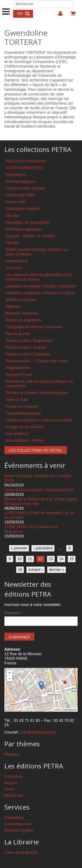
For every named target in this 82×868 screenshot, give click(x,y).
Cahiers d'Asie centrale (25, 188)
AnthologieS (16, 175)
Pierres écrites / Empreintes (29, 341)
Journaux (13, 268)
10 (20, 559)
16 (20, 570)
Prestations (14, 818)
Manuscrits (14, 796)
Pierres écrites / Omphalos (28, 354)
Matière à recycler (21, 300)
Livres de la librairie (21, 852)
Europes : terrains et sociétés (30, 236)
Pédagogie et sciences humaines (34, 327)
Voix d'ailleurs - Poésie (25, 440)
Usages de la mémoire (25, 427)
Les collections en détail (36, 450)
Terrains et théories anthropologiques (37, 393)
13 (51, 559)
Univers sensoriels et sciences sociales (39, 420)
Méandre (13, 306)
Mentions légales (19, 830)
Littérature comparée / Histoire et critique (40, 293)
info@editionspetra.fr (39, 732)
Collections (14, 776)
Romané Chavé (19, 375)
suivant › (36, 570)
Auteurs (11, 783)
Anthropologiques (20, 181)
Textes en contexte (22, 407)
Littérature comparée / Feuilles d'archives (41, 286)
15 (72, 559)
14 (61, 559)
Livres (10, 789)
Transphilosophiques (23, 413)
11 (30, 559)
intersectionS (17, 261)
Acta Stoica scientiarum (26, 161)
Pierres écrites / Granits (26, 347)
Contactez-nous (18, 824)
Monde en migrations (23, 320)
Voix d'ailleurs (17, 434)
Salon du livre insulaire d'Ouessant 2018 (39, 490)
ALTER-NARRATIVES (24, 168)
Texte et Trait (17, 400)
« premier (19, 548)
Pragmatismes (18, 368)
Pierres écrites (18, 334)
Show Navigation (6, 7)
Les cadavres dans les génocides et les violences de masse (39, 277)
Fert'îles (12, 243)
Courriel (13, 613)
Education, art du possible (28, 222)
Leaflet (57, 710)
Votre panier (71, 15)
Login (58, 15)
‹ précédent (43, 548)
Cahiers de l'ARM (20, 195)
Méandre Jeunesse (22, 313)
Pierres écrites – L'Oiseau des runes (36, 361)
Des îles (12, 216)
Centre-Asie (16, 202)
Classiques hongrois (23, 209)
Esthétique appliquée (23, 229)
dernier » (57, 570)
